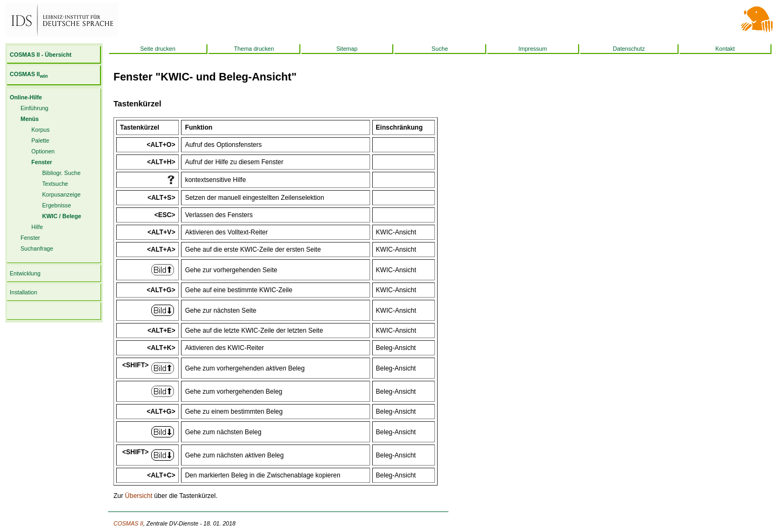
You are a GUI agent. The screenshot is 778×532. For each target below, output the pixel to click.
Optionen (43, 151)
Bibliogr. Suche (61, 173)
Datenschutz (629, 49)
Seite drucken (157, 49)
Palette (40, 140)
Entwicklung (25, 273)
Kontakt (725, 49)
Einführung (35, 108)
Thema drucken (254, 49)
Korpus (41, 130)
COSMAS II (29, 74)
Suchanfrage (37, 248)
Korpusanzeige (61, 194)
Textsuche (55, 184)
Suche (440, 49)
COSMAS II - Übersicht (41, 55)
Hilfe (37, 227)
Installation (24, 292)
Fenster (30, 238)
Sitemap (347, 49)
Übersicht (139, 496)
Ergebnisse (56, 205)
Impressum (533, 49)
